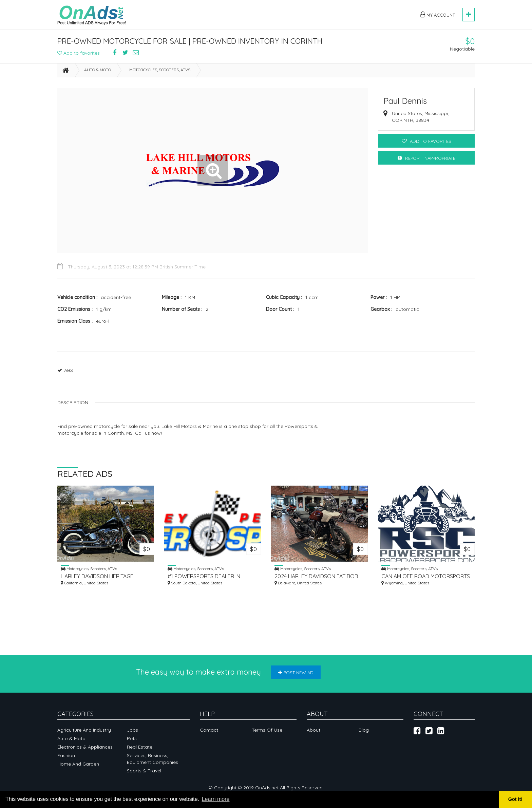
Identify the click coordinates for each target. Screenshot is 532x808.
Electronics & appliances (85, 747)
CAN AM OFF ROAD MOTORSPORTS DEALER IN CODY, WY (426, 576)
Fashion (66, 755)
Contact (209, 730)
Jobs (132, 730)
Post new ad (296, 673)
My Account (438, 15)
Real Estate (140, 747)
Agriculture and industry (84, 730)
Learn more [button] (216, 799)
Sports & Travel (144, 771)
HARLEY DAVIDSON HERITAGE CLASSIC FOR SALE (97, 576)
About (313, 730)
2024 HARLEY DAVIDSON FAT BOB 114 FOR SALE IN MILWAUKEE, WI (316, 576)
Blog (364, 730)
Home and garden (78, 764)
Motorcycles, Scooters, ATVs (160, 70)
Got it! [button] (515, 799)
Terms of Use (267, 730)
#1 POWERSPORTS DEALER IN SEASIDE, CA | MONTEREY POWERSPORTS (204, 576)
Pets (132, 738)
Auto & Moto (98, 70)
